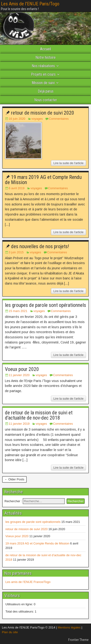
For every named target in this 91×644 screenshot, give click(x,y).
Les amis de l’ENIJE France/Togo (28, 582)
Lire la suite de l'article (68, 163)
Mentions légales (69, 627)
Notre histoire (45, 57)
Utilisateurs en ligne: (20, 604)
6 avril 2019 (17, 188)
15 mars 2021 (18, 311)
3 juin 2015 (16, 252)
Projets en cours (43, 74)
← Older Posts (14, 479)
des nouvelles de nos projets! (40, 246)
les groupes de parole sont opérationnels (45, 305)
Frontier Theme (78, 640)
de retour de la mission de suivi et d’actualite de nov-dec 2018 (39, 415)
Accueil (45, 49)
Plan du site (10, 632)
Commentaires (59, 119)
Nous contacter (46, 100)
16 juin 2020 (17, 119)
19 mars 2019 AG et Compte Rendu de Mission (43, 180)
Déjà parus (46, 91)
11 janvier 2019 (19, 424)
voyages (37, 119)
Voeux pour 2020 (22, 369)
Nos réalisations (43, 66)
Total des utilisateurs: (20, 611)
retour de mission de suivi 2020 (43, 113)
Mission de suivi (43, 83)
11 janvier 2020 (19, 375)
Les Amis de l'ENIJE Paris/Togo (30, 4)
